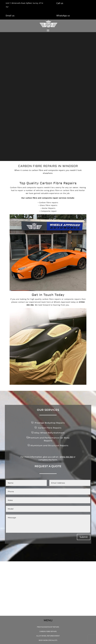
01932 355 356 (66, 457)
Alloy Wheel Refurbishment (48, 636)
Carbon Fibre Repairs (48, 631)
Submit (84, 537)
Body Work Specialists (48, 640)
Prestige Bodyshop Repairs (48, 627)
